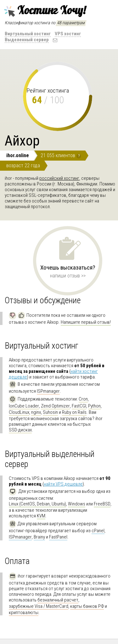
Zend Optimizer (55, 406)
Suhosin (50, 412)
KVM (41, 516)
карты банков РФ (87, 606)
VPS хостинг (68, 34)
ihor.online (18, 155)
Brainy (39, 537)
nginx (36, 412)
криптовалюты (24, 613)
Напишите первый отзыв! (86, 322)
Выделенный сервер (27, 40)
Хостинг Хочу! (44, 10)
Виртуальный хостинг (28, 34)
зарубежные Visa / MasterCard (39, 606)
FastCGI (79, 406)
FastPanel (58, 537)
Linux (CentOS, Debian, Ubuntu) (37, 504)
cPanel (98, 531)
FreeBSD (102, 504)
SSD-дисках (20, 430)
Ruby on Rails (74, 412)
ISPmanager (48, 391)
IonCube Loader (24, 406)
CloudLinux (19, 412)
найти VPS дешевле (63, 484)
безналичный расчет (58, 600)
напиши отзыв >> (68, 276)
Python (94, 406)
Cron (83, 399)
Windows (77, 504)
